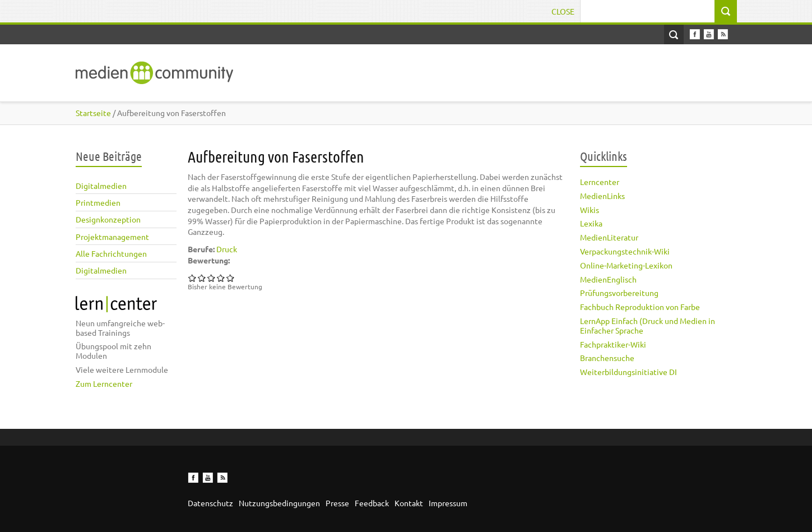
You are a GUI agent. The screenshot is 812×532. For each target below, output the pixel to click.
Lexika (591, 223)
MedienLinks (602, 196)
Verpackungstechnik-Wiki (625, 251)
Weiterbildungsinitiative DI (628, 372)
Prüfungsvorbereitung (619, 293)
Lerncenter (600, 182)
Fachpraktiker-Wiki (613, 344)
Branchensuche (607, 358)
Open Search (674, 34)
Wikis (590, 210)
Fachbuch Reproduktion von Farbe (640, 307)
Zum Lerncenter (104, 383)
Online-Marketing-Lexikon (626, 265)
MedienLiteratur (609, 237)
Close (563, 11)
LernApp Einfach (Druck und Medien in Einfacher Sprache (648, 325)
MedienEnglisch (608, 279)
